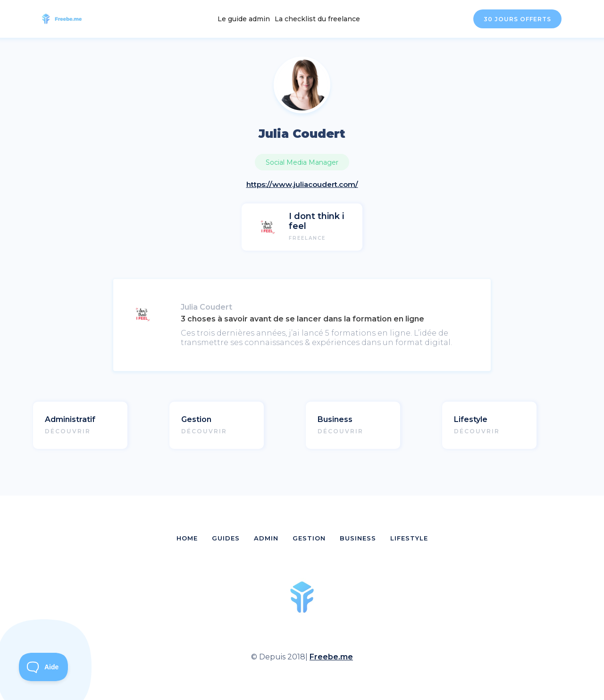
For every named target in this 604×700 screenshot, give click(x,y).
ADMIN (266, 538)
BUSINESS (358, 538)
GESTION (309, 538)
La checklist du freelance (317, 19)
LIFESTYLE (409, 538)
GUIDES (226, 538)
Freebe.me (331, 657)
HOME (187, 538)
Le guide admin (244, 19)
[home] (67, 19)
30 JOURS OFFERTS (517, 19)
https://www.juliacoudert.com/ (302, 184)
